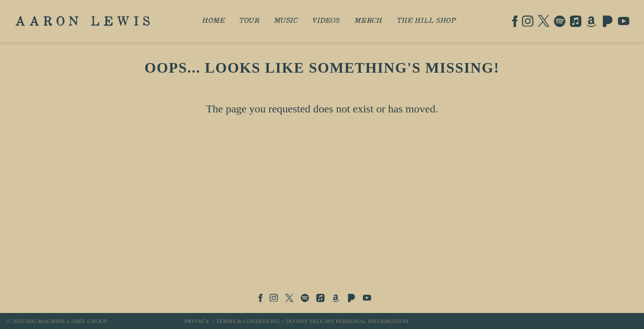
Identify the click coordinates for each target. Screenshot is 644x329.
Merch (369, 21)
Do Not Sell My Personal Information (347, 321)
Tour (250, 21)
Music (286, 21)
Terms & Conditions (247, 321)
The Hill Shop (427, 21)
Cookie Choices (440, 321)
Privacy (197, 321)
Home (214, 21)
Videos (326, 21)
